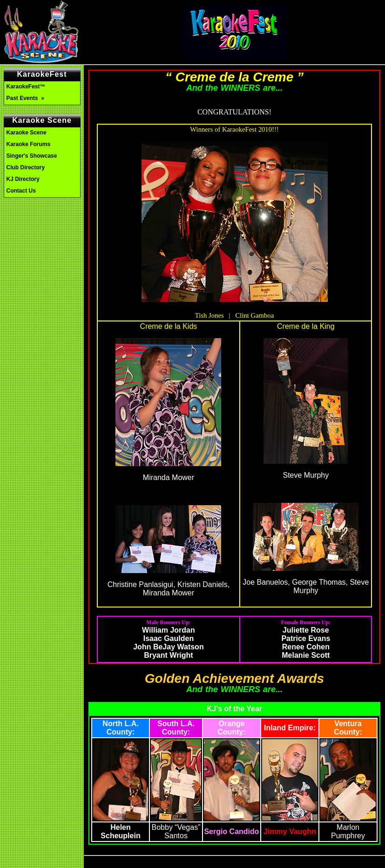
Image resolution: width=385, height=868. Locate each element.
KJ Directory (23, 179)
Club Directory (26, 167)
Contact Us (21, 191)
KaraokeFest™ (26, 87)
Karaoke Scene (27, 133)
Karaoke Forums (29, 144)
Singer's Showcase (32, 156)
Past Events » (26, 98)
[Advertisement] (42, 241)
